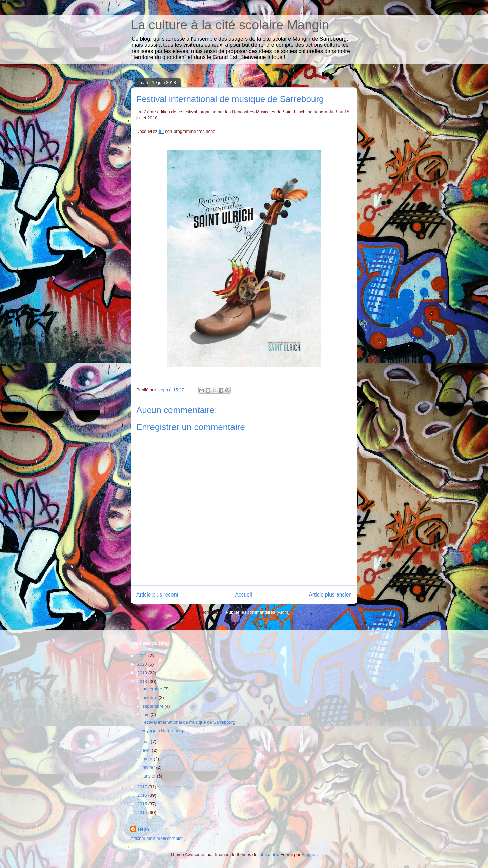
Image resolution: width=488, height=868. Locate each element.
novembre (153, 689)
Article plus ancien (330, 595)
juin (147, 715)
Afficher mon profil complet (157, 838)
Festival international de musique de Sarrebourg (188, 722)
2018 (143, 681)
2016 (143, 795)
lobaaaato (268, 855)
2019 (143, 673)
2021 (143, 656)
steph (143, 829)
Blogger (309, 855)
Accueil (244, 595)
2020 (143, 664)
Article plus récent (157, 595)
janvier (150, 776)
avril (147, 750)
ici (161, 131)
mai (147, 741)
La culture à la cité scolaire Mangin (230, 25)
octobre (151, 697)
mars (148, 759)
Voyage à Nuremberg (162, 731)
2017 (143, 787)
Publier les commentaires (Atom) (258, 612)
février (149, 767)
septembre (154, 706)
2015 (143, 804)
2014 (143, 813)
